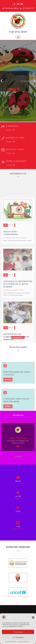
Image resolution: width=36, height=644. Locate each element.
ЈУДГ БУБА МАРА (18, 32)
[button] (33, 617)
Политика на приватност (24, 641)
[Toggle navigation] (18, 37)
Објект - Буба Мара (18, 438)
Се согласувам (18, 632)
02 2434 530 (28, 8)
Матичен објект (12, 8)
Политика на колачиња (11, 641)
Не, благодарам (18, 637)
